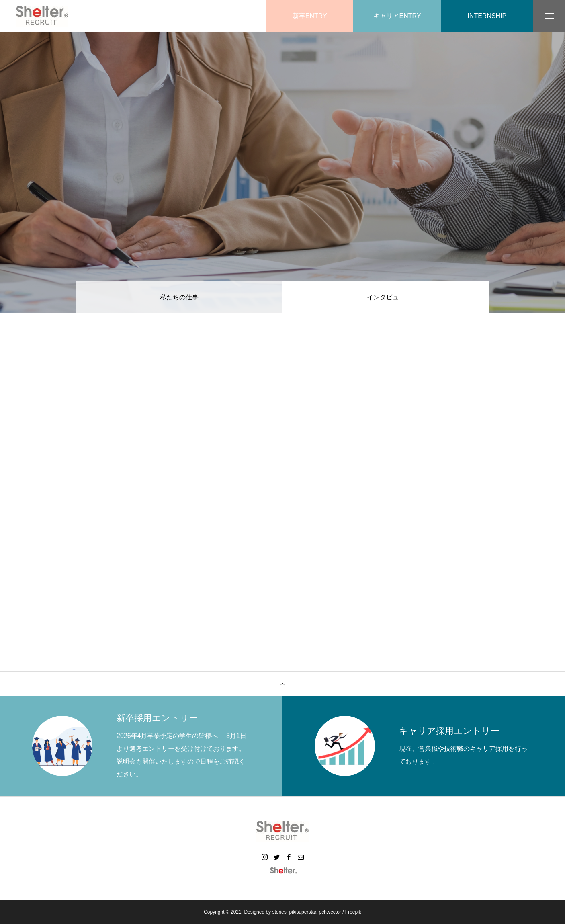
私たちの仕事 (179, 297)
